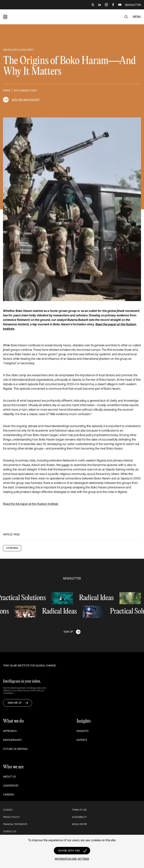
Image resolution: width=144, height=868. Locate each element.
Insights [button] (82, 731)
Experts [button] (82, 740)
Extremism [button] (12, 548)
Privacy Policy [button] (11, 817)
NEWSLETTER (133, 5)
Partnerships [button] (12, 740)
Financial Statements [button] (15, 824)
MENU (137, 17)
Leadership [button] (11, 785)
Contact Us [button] (10, 832)
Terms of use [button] (79, 810)
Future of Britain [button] (15, 749)
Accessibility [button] (79, 817)
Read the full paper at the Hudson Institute (31, 504)
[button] (5, 17)
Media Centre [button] (79, 824)
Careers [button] (8, 794)
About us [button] (9, 776)
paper (65, 465)
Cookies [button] (8, 810)
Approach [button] (10, 731)
